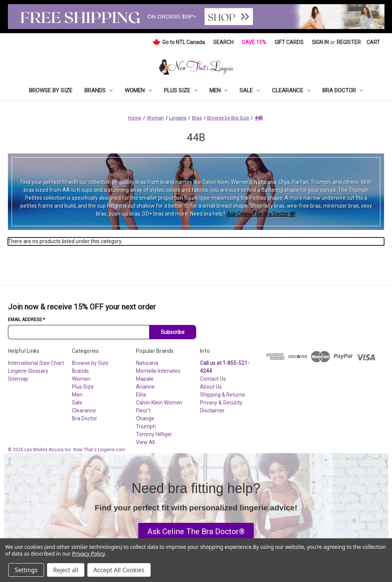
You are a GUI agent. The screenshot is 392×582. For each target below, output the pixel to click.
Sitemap (18, 379)
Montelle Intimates (158, 371)
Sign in (320, 42)
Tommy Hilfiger (154, 434)
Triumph (146, 426)
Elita (141, 395)
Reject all (66, 570)
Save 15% (254, 42)
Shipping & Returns (223, 395)
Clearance (291, 90)
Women (138, 90)
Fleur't (143, 410)
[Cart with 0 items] (373, 42)
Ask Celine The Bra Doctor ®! (261, 214)
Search (223, 42)
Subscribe (173, 332)
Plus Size (181, 90)
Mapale (145, 379)
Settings (26, 570)
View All (145, 442)
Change (145, 418)
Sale (250, 90)
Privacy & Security (221, 403)
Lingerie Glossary (28, 371)
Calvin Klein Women (159, 403)
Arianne (145, 387)
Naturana (147, 363)
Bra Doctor (343, 90)
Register (349, 42)
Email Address (26, 320)
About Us (211, 387)
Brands (98, 90)
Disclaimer (212, 410)
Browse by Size (51, 90)
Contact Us (213, 379)
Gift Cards (289, 42)
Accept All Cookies (119, 570)
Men (219, 90)
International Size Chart (36, 363)
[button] (196, 532)
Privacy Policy (88, 554)
